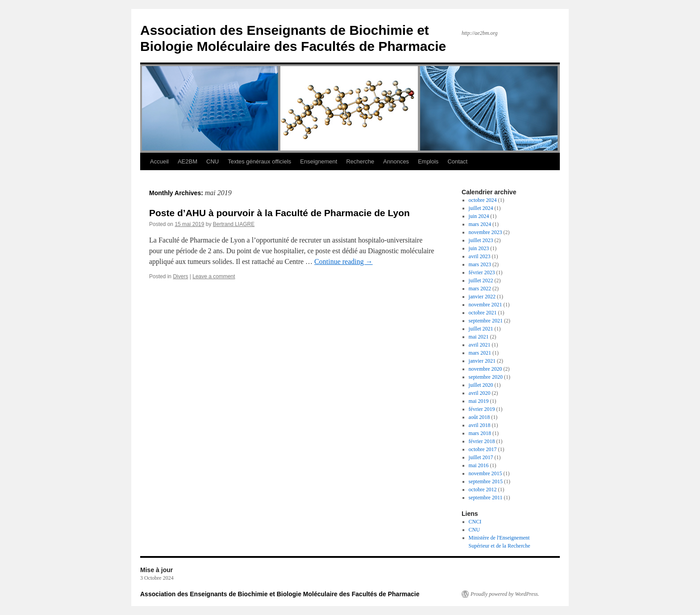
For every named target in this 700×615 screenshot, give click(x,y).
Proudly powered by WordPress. (505, 594)
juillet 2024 (481, 208)
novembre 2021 (485, 305)
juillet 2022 (481, 280)
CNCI (475, 522)
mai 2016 (479, 465)
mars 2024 (480, 224)
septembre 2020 (486, 377)
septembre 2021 (486, 321)
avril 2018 (480, 425)
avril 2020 (480, 393)
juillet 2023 (481, 240)
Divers (180, 276)
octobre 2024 (483, 200)
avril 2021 (480, 345)
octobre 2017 (483, 449)
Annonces (396, 161)
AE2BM (187, 161)
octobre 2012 (483, 489)
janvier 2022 (482, 297)
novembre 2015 (485, 473)
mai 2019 (479, 401)
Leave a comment (214, 276)
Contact (457, 161)
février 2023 (482, 272)
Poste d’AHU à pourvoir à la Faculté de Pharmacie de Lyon (279, 213)
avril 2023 (480, 256)
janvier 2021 (482, 361)
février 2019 (482, 409)
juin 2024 (479, 216)
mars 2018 (480, 433)
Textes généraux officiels (259, 161)
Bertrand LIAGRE (234, 224)
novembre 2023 (485, 232)
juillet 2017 (481, 457)
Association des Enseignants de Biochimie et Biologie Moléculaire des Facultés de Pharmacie (280, 594)
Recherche (360, 161)
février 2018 (482, 441)
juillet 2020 (481, 385)
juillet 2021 (481, 329)
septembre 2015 (486, 481)
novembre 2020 (485, 369)
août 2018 (479, 417)
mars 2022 (480, 289)
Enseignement (319, 161)
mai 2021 (479, 337)
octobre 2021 (483, 313)
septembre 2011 (486, 498)
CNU (212, 161)
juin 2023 (479, 248)
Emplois (428, 161)
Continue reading (344, 261)
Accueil (159, 161)
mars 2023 (480, 264)
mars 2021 (480, 353)
